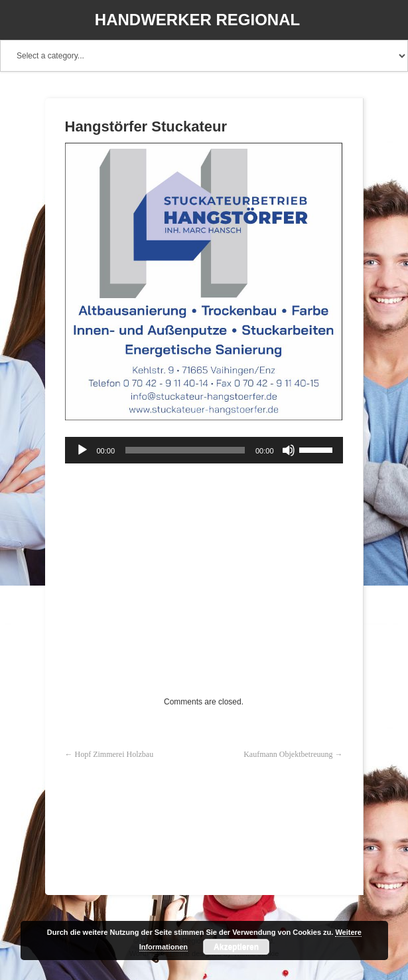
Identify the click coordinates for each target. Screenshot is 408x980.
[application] (204, 450)
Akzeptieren (236, 947)
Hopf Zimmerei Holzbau (114, 754)
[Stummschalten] (289, 450)
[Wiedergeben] (82, 450)
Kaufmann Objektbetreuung (288, 754)
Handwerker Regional (197, 20)
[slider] (185, 450)
